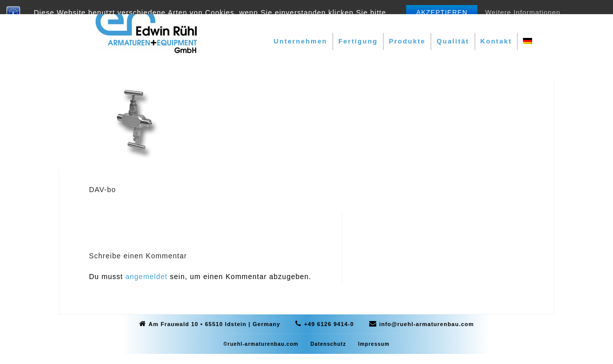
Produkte (407, 41)
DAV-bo (102, 190)
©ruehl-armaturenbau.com (261, 344)
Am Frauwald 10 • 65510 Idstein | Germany (214, 324)
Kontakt (496, 41)
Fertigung (358, 41)
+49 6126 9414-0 (329, 324)
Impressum (374, 344)
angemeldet (146, 277)
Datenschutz (328, 344)
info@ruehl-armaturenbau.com (427, 324)
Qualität (453, 41)
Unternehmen (300, 41)
